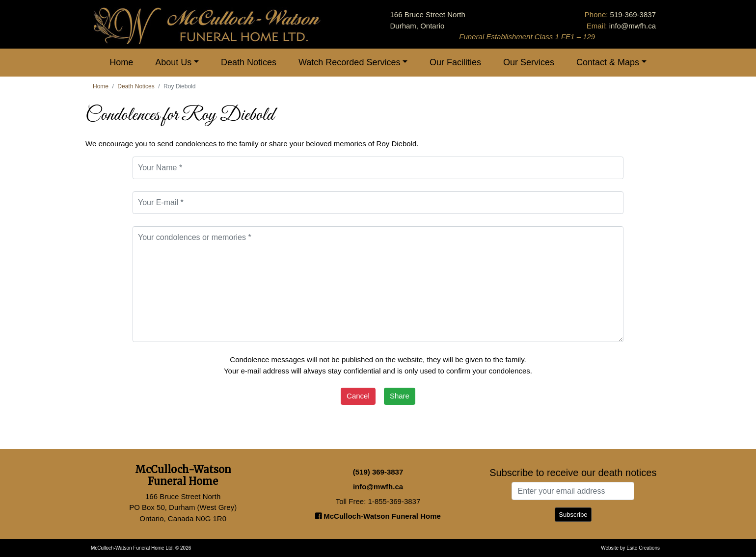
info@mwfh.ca (633, 26)
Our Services (529, 62)
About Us (173, 62)
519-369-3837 (633, 14)
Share (400, 396)
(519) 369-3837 (378, 472)
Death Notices (249, 62)
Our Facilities (455, 62)
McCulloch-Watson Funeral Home (378, 516)
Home (121, 62)
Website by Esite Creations (630, 548)
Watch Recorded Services (349, 62)
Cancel (358, 396)
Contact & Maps (608, 62)
